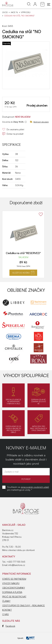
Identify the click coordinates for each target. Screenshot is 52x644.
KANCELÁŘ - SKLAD (14, 525)
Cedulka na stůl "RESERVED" (23, 253)
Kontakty (9, 556)
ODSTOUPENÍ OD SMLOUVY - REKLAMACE (24, 605)
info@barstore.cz (17, 565)
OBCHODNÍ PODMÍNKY (14, 588)
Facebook (9, 626)
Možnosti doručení (39, 122)
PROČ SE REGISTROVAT (14, 597)
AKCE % (14, 12)
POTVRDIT (26, 479)
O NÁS (5, 614)
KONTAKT (7, 610)
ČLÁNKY (6, 601)
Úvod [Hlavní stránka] (5, 12)
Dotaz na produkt (13, 134)
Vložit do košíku (23, 273)
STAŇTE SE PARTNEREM (14, 579)
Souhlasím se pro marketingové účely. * (28, 488)
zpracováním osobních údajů (35, 487)
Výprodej (26, 12)
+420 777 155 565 (16, 562)
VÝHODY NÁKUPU (11, 583)
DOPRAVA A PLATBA (12, 592)
